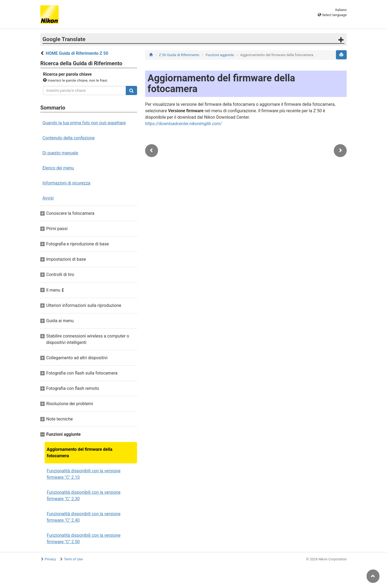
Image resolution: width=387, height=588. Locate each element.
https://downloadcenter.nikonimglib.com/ (184, 124)
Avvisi (48, 198)
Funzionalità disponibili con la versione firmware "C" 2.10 (84, 474)
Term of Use (73, 559)
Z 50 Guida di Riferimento (179, 55)
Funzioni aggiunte (220, 55)
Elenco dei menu (58, 168)
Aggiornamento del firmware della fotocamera (80, 453)
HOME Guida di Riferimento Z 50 (77, 53)
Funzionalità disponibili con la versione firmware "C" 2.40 (84, 517)
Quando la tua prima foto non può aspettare (84, 123)
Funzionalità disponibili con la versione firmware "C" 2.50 (84, 538)
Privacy (50, 559)
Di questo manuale (60, 153)
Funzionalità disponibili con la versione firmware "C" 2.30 (84, 496)
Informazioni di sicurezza (66, 183)
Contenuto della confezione (69, 138)
